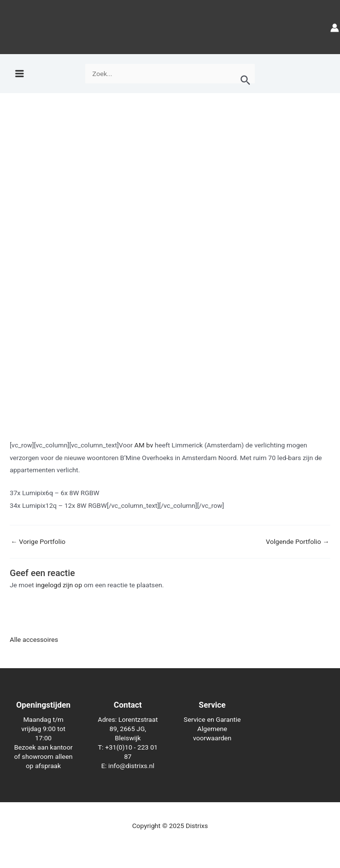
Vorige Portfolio (38, 542)
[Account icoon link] (335, 27)
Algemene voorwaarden (212, 733)
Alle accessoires (34, 639)
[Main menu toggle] (19, 74)
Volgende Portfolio (298, 542)
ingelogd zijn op (59, 585)
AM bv (144, 445)
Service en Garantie (212, 719)
